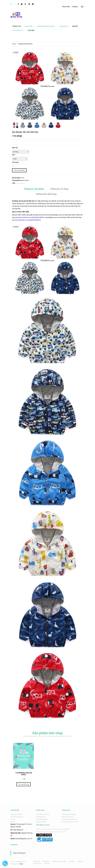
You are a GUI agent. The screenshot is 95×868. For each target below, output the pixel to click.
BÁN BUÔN (64, 26)
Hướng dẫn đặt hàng (46, 194)
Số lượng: (15, 162)
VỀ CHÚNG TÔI (18, 30)
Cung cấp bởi (14, 864)
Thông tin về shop (59, 189)
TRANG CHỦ (36, 862)
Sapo (21, 864)
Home (14, 44)
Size (14, 155)
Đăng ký (75, 7)
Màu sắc (15, 148)
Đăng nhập (66, 7)
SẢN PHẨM (29, 26)
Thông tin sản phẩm (34, 189)
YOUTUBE (47, 864)
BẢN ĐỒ (80, 862)
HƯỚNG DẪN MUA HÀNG (47, 26)
